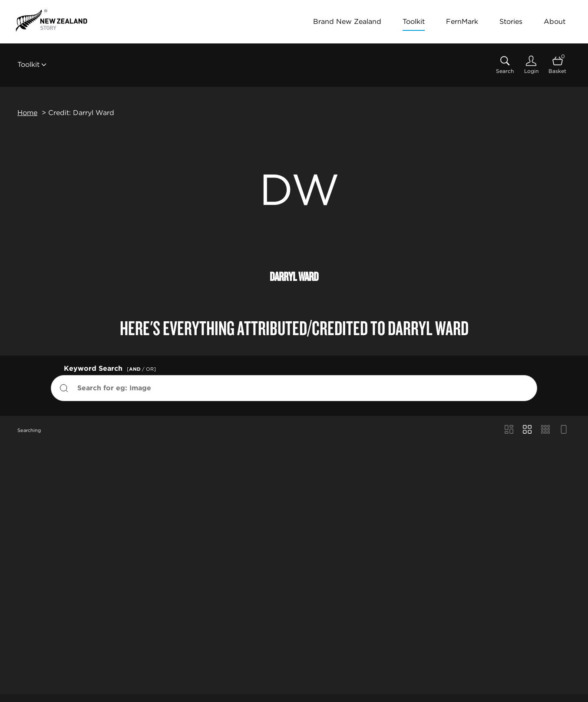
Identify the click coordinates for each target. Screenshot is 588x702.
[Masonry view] (509, 430)
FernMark (462, 21)
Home (27, 113)
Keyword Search (111, 367)
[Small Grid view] (545, 430)
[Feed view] (564, 430)
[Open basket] (557, 65)
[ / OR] (141, 369)
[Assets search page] (505, 65)
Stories (511, 21)
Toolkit (414, 21)
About (555, 21)
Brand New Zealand (347, 21)
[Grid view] (527, 430)
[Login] (531, 65)
